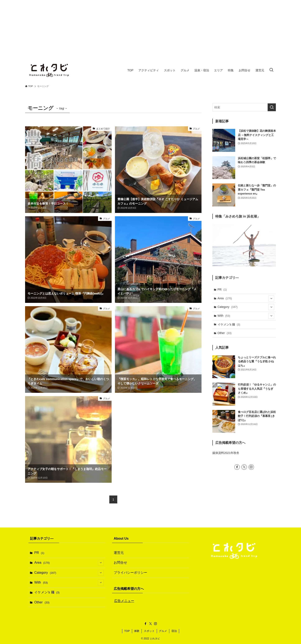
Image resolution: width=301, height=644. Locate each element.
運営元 (119, 553)
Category (246, 307)
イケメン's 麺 (229, 324)
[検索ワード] (244, 107)
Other (225, 333)
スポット (149, 631)
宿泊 (174, 631)
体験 (137, 631)
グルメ (163, 631)
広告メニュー (124, 601)
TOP (127, 631)
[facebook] (237, 467)
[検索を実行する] (272, 107)
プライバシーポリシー (130, 573)
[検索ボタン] (271, 70)
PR (222, 289)
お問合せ (120, 563)
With (246, 316)
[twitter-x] (244, 467)
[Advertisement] (150, 29)
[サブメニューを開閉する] (271, 298)
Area (246, 298)
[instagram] (251, 467)
